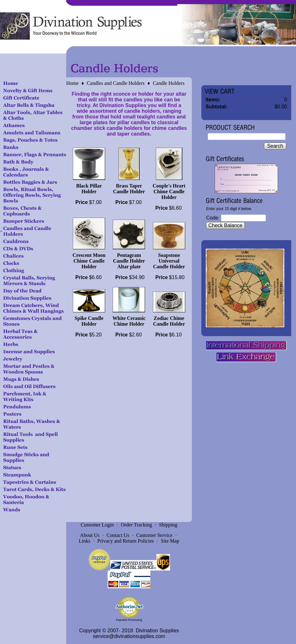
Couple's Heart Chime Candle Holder (169, 191)
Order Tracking (136, 525)
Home (72, 83)
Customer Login (97, 525)
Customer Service (154, 535)
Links (85, 541)
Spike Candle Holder (89, 321)
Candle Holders (169, 83)
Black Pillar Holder (89, 189)
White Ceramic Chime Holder (129, 321)
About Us (90, 535)
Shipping (168, 525)
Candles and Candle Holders (116, 83)
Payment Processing (129, 620)
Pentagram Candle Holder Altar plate (129, 261)
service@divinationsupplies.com (129, 636)
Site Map (170, 541)
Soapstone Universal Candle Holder (169, 261)
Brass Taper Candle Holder (129, 189)
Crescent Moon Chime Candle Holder (89, 261)
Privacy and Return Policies (126, 541)
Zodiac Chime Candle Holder (169, 321)
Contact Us (118, 535)
